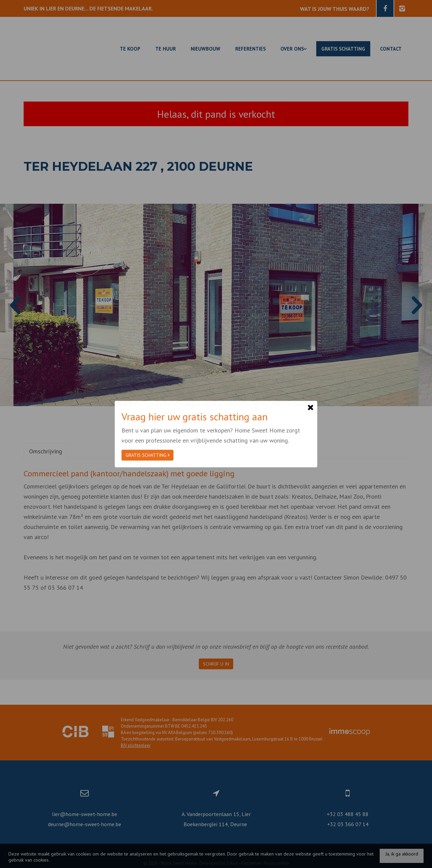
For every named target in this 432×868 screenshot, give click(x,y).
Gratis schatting (147, 455)
